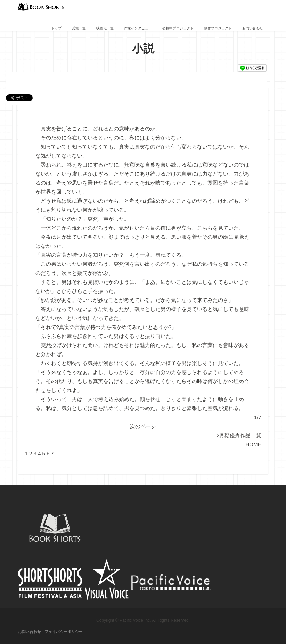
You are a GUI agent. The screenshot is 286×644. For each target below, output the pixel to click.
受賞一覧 (79, 28)
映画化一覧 (105, 28)
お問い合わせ (253, 28)
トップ (56, 28)
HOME (254, 444)
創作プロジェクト (218, 28)
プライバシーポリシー (64, 632)
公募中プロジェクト (178, 28)
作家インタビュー (138, 28)
